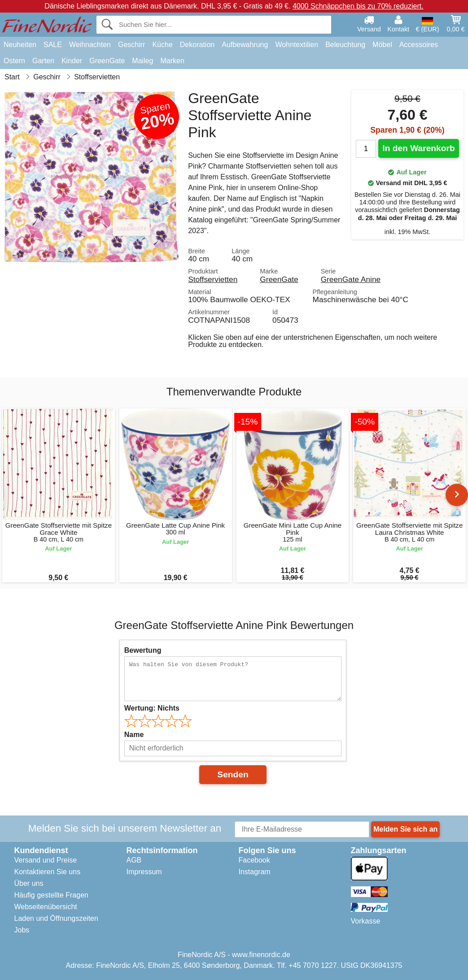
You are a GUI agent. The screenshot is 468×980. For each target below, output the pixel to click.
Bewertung (143, 650)
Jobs (22, 930)
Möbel (382, 45)
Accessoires (419, 45)
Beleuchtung (345, 45)
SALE (53, 45)
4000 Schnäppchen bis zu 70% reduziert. (358, 6)
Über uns (29, 883)
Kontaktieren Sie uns (48, 872)
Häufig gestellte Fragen (51, 895)
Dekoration (197, 45)
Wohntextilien (297, 45)
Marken (172, 61)
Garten (43, 61)
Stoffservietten (213, 279)
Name (134, 735)
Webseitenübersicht (46, 907)
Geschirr (131, 45)
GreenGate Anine (351, 279)
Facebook (254, 860)
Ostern (14, 61)
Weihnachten (90, 45)
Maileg (142, 61)
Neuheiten (20, 45)
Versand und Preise (46, 860)
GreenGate (107, 61)
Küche (162, 45)
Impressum (144, 872)
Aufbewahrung (245, 45)
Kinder (72, 61)
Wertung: (152, 708)
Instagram (255, 872)
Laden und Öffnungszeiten (56, 918)
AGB (134, 860)
